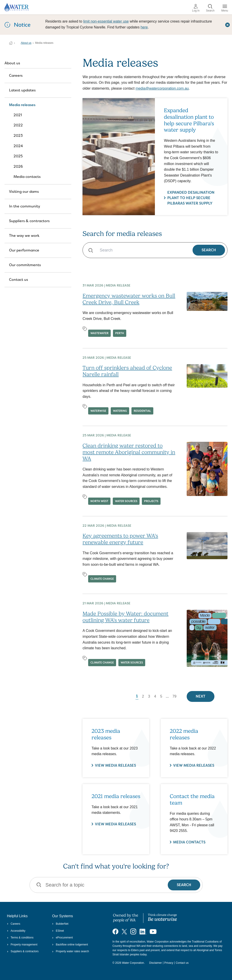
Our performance (24, 250)
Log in (196, 8)
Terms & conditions (20, 938)
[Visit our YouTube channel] (153, 931)
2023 (18, 136)
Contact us (18, 280)
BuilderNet (60, 924)
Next (201, 696)
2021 (18, 115)
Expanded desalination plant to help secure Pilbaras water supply (191, 198)
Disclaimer (156, 963)
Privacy (169, 963)
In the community (25, 206)
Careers (16, 76)
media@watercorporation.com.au (162, 88)
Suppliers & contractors (29, 221)
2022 (18, 125)
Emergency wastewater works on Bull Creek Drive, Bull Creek (129, 299)
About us (26, 43)
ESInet (58, 931)
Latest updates (22, 90)
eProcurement (62, 938)
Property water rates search (71, 951)
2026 (18, 166)
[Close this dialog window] (227, 25)
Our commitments (25, 265)
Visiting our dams (24, 192)
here (144, 27)
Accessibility (16, 931)
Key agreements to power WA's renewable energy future (120, 539)
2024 (18, 146)
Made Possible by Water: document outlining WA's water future (125, 617)
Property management (22, 945)
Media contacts (27, 177)
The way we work (24, 236)
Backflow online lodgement (70, 945)
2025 (18, 156)
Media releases (22, 105)
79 (175, 696)
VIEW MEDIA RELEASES (115, 765)
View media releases (115, 824)
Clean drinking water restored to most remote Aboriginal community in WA (129, 452)
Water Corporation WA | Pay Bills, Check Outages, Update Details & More (11, 43)
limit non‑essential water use (106, 21)
